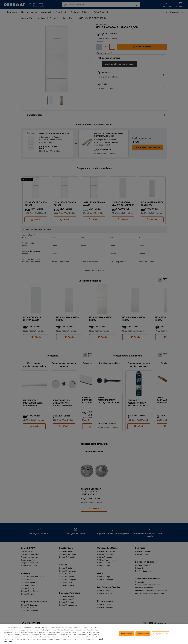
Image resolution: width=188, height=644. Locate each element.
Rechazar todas (143, 634)
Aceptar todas (126, 634)
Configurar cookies (161, 634)
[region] (94, 634)
